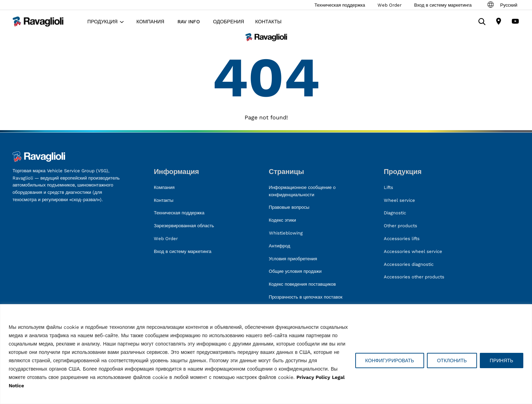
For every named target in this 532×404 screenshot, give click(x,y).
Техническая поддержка (340, 5)
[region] (266, 354)
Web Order (390, 5)
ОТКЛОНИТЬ (452, 361)
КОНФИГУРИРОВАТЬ (390, 361)
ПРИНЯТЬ (502, 361)
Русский (502, 5)
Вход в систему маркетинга (443, 5)
